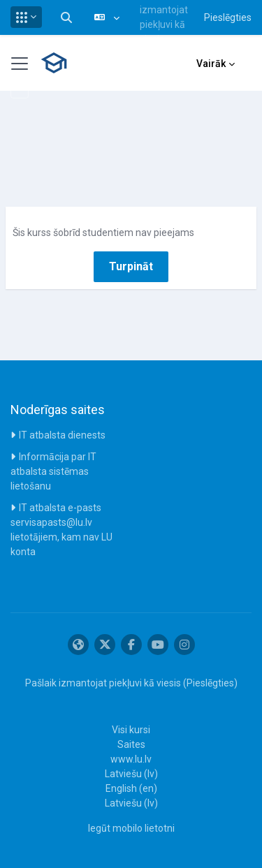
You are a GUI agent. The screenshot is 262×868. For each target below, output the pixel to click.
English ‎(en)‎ (131, 788)
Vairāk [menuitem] (211, 64)
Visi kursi (131, 730)
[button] (26, 17)
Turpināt (131, 266)
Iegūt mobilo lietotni (131, 828)
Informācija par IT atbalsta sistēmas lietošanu (53, 471)
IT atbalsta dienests (62, 435)
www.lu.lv (131, 759)
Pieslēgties (228, 17)
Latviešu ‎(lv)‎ (131, 774)
